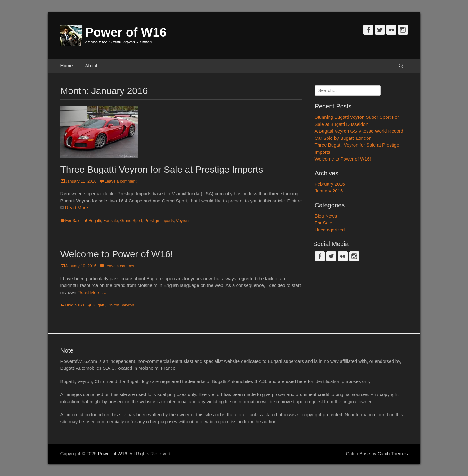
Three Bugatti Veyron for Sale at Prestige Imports (162, 169)
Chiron (113, 305)
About (91, 66)
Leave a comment (120, 181)
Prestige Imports (159, 220)
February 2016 (330, 184)
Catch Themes (392, 454)
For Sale (73, 220)
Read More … (80, 207)
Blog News (75, 305)
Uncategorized (330, 230)
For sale (111, 220)
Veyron (182, 220)
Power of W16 (126, 32)
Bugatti (95, 220)
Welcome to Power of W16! (117, 254)
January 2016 (329, 191)
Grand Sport (131, 220)
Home (67, 66)
